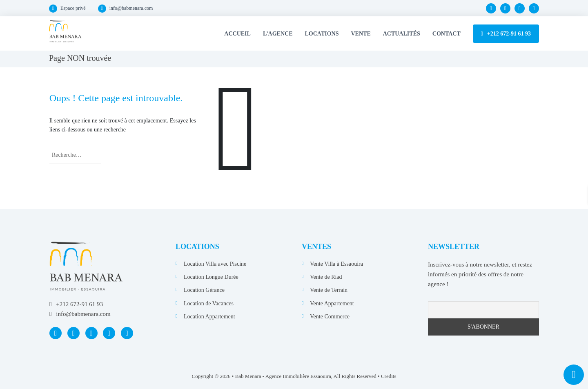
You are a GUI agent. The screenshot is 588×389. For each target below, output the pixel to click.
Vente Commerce (330, 317)
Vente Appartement (332, 303)
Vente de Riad (326, 277)
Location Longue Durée (211, 277)
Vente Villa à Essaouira (336, 264)
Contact (447, 34)
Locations (322, 34)
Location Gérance (204, 290)
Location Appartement (209, 317)
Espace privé (73, 8)
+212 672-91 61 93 (509, 34)
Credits (389, 376)
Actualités (402, 34)
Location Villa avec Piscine (215, 264)
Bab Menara (248, 376)
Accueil (237, 34)
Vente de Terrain (329, 290)
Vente (361, 34)
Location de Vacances (209, 303)
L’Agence (278, 34)
